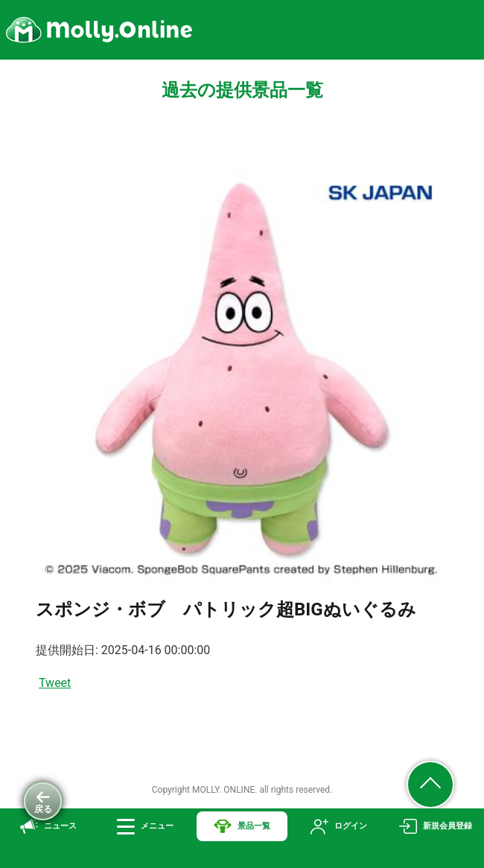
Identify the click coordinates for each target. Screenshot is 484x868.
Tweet (55, 683)
